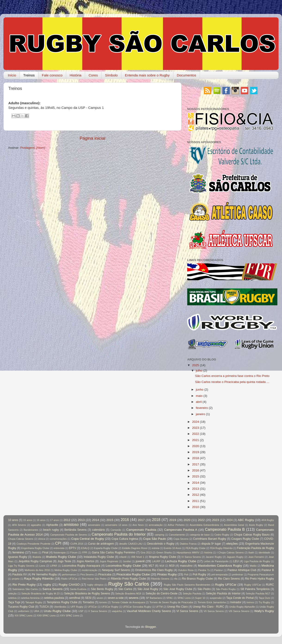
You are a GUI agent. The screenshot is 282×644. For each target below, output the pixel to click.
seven (100, 598)
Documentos (187, 75)
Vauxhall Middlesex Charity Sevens (149, 611)
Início (12, 75)
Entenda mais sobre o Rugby (147, 75)
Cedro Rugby (222, 535)
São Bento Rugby (102, 589)
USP (81, 611)
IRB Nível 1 (138, 557)
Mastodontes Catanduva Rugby (220, 566)
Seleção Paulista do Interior (223, 593)
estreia (156, 548)
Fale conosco (52, 75)
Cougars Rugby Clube (245, 539)
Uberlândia (60, 607)
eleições (232, 544)
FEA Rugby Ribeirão (221, 548)
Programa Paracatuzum (261, 575)
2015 (196, 476)
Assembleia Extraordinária (204, 525)
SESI (88, 598)
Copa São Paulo (155, 539)
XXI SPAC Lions (24, 616)
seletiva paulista (54, 598)
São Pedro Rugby (226, 589)
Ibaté (251, 552)
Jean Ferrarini (256, 557)
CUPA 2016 (77, 544)
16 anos (41, 520)
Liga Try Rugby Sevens (21, 566)
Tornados (88, 602)
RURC (270, 585)
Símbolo (111, 75)
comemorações (58, 539)
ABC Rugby (246, 520)
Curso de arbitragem (101, 544)
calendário (98, 530)
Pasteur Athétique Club (242, 570)
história (208, 552)
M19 (172, 566)
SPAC (170, 598)
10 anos (13, 520)
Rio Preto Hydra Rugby (259, 579)
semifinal (75, 598)
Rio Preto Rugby (24, 585)
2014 (196, 483)
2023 (196, 428)
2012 (196, 495)
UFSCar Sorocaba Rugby (137, 607)
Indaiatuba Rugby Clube (99, 557)
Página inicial (92, 138)
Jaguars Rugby (235, 557)
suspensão (216, 598)
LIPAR (54, 566)
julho (199, 371)
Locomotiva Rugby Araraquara (81, 566)
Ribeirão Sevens (160, 579)
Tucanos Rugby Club (21, 607)
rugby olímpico (95, 585)
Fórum (74, 552)
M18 (162, 566)
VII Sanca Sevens (214, 611)
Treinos (29, 75)
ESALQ (85, 548)
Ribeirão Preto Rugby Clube (129, 579)
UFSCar (92, 607)
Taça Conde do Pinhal (240, 598)
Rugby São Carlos (129, 584)
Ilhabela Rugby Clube (61, 557)
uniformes (23, 611)
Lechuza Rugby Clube (181, 561)
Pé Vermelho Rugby (44, 575)
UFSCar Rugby (110, 607)
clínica (41, 539)
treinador (236, 602)
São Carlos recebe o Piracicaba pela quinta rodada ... (232, 382)
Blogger (151, 627)
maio (199, 396)
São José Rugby (148, 589)
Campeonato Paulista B (225, 529)
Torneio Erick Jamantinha (212, 602)
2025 (196, 365)
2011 (196, 501)
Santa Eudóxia (78, 589)
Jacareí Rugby (214, 557)
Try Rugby (264, 602)
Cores (93, 75)
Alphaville (52, 525)
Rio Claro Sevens (229, 579)
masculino (186, 566)
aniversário (94, 525)
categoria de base (200, 535)
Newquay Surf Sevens (116, 570)
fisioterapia (60, 552)
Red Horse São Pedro (94, 579)
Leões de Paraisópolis (216, 561)
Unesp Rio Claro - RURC (208, 607)
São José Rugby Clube (178, 589)
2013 (196, 489)
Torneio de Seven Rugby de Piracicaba (171, 602)
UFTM (159, 607)
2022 (196, 434)
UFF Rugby (77, 607)
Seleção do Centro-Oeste (162, 593)
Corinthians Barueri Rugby (210, 539)
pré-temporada (219, 575)
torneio (103, 602)
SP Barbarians (154, 598)
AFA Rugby (268, 520)
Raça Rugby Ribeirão (39, 579)
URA (36, 611)
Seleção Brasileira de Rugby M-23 (40, 593)
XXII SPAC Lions (46, 616)
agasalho (36, 525)
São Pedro (204, 589)
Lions (42, 566)
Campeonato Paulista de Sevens (69, 535)
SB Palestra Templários (255, 589)
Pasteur (219, 570)
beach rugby (51, 530)
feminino (18, 552)
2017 (196, 464)
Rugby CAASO (69, 585)
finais (35, 552)
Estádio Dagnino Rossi (135, 548)
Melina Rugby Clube (66, 570)
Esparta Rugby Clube (106, 548)
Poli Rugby (200, 575)
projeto (16, 579)
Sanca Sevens (52, 589)
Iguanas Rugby (18, 557)
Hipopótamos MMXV (188, 552)
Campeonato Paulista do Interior (119, 534)
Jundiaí (127, 561)
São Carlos (125, 589)
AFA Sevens (19, 525)
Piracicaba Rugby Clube (133, 574)
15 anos (28, 520)
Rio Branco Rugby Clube (197, 579)
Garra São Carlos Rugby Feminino (113, 552)
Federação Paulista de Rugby (255, 548)
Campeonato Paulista (141, 530)
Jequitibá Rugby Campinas (35, 561)
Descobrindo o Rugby (161, 544)
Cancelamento (177, 535)
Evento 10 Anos (172, 548)
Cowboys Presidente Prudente (33, 544)
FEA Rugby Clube (196, 548)
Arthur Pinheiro (176, 525)
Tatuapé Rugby (34, 602)
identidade (264, 552)
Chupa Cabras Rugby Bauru (252, 535)
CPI (58, 543)
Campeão (116, 530)
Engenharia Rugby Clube (35, 548)
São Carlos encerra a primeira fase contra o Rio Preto (232, 376)
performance (69, 575)
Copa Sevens (181, 539)
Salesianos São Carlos (25, 589)
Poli (186, 575)
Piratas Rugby (167, 574)
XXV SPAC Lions (70, 616)
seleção (12, 593)
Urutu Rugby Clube (57, 611)
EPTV (73, 548)
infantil (123, 557)
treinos (250, 602)
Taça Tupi (14, 602)
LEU (236, 561)
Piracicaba (105, 575)
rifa (176, 579)
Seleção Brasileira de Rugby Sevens (87, 593)
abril (199, 402)
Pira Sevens (87, 575)
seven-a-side (116, 598)
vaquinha (117, 611)
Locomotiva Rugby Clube (123, 566)
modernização (89, 570)
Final (45, 552)
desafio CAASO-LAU (131, 544)
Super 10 (200, 598)
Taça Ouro (264, 598)
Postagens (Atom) (33, 148)
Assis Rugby (256, 525)
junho (200, 390)
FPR (85, 552)
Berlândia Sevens (75, 530)
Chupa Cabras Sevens (21, 539)
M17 (151, 566)
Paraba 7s (204, 570)
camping (159, 535)
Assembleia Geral (234, 525)
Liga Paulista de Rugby (257, 561)
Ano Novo (138, 525)
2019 (196, 452)
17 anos (54, 520)
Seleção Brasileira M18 (128, 593)
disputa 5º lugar (211, 544)
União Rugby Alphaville (242, 607)
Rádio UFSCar (69, 579)
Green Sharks (164, 552)
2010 (196, 507)
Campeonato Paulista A (181, 530)
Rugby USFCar (253, 585)
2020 (196, 446)
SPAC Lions (184, 598)
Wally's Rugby (264, 611)
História (75, 75)
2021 (196, 440)
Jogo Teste (64, 561)
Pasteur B (268, 570)
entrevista (59, 548)
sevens (134, 598)
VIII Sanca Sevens (239, 611)
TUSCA (44, 607)
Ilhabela (37, 557)
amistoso (71, 524)
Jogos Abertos (85, 561)
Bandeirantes (31, 530)
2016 (196, 470)
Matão (253, 566)
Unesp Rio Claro (177, 607)
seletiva (12, 598)
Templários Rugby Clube (62, 602)
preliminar (238, 575)
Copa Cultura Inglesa (125, 539)
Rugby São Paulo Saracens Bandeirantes (187, 585)
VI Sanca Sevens (187, 611)
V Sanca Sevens (98, 611)
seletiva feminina (30, 598)
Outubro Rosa (186, 570)
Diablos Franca (188, 544)
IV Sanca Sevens (191, 557)
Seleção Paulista (192, 593)
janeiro (201, 414)
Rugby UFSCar (226, 585)
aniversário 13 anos (116, 525)
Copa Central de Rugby (88, 539)
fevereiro (202, 408)
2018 (196, 458)
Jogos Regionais (109, 561)
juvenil (140, 561)
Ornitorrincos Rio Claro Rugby (154, 570)
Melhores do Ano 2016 (37, 570)
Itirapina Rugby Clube (162, 557)
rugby (47, 585)
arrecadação (156, 525)
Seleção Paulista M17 (258, 593)
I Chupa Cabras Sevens (230, 552)
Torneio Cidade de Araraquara (128, 602)
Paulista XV (20, 575)
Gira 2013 (146, 552)
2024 (196, 422)
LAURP (156, 561)
